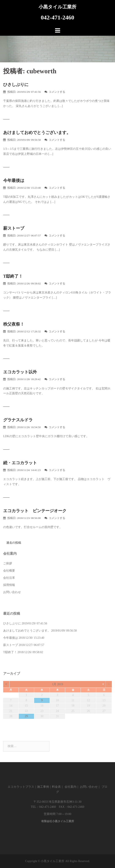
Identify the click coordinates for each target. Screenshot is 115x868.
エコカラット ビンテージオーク (35, 511)
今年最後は (14, 180)
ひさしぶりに (16, 85)
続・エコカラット (20, 463)
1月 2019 (57, 684)
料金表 (56, 787)
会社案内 (70, 787)
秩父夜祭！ (14, 324)
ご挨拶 (8, 563)
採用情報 (9, 585)
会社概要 (9, 571)
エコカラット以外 (20, 372)
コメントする (57, 92)
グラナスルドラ (18, 420)
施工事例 (43, 787)
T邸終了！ (13, 276)
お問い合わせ (12, 592)
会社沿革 (9, 578)
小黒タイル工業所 (57, 7)
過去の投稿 (14, 543)
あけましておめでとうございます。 (37, 132)
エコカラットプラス (21, 787)
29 (26, 716)
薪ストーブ (14, 228)
